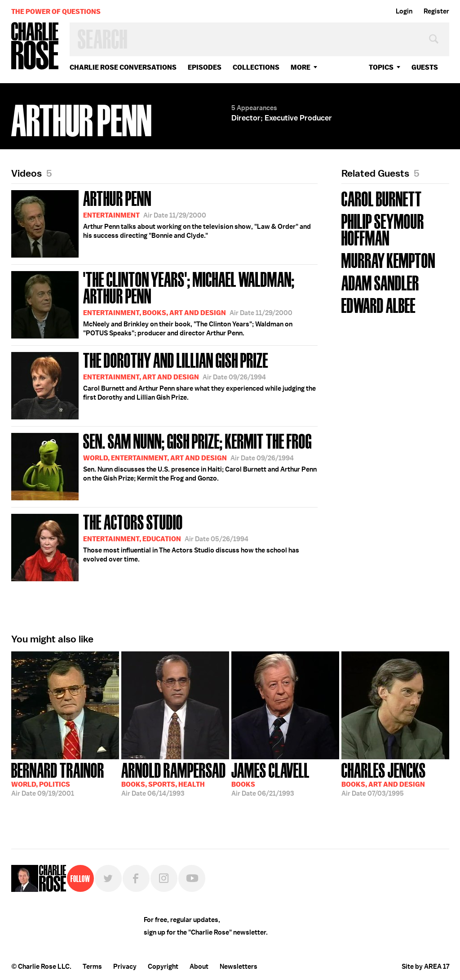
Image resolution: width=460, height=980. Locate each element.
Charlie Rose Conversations (123, 67)
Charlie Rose (35, 47)
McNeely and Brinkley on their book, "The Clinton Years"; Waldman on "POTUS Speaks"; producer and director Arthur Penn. (164, 303)
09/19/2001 (58, 779)
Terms (92, 967)
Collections (256, 67)
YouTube (192, 878)
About (199, 967)
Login (404, 11)
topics (381, 67)
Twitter (108, 878)
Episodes (205, 67)
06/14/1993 (174, 779)
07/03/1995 (384, 779)
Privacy (125, 967)
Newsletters (239, 967)
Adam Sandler (380, 282)
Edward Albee (378, 305)
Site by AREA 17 (425, 967)
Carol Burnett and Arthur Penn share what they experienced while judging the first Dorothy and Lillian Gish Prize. (164, 384)
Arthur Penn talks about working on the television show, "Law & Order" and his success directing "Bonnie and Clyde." (161, 222)
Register (436, 11)
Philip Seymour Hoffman (383, 229)
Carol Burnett (382, 198)
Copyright (163, 967)
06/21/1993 (270, 779)
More (301, 67)
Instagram (164, 878)
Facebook (136, 878)
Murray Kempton (388, 260)
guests (425, 67)
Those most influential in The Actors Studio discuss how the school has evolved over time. (155, 546)
